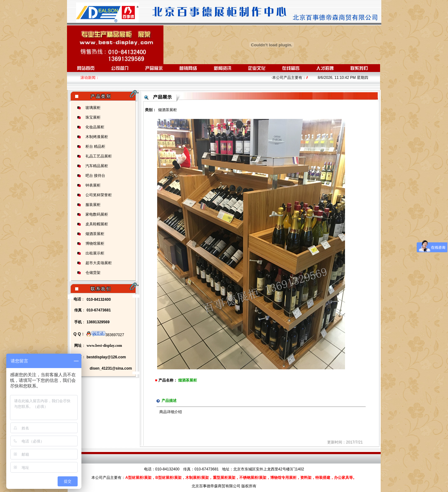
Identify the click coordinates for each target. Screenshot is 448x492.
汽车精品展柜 (97, 166)
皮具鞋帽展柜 (97, 224)
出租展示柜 (95, 253)
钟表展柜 (93, 185)
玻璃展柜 (93, 108)
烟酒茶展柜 (95, 234)
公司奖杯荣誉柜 (99, 195)
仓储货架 (93, 273)
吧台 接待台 (95, 176)
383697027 (105, 335)
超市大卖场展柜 (99, 263)
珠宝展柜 (93, 117)
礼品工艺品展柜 (99, 156)
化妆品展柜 (95, 127)
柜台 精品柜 (95, 146)
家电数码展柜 (97, 214)
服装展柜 (93, 205)
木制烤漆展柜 (97, 137)
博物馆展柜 (95, 243)
